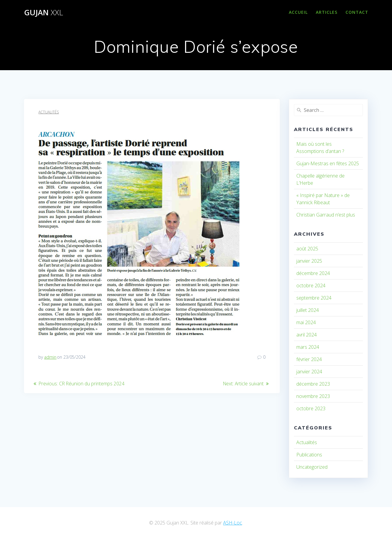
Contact (357, 12)
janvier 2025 (309, 261)
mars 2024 (308, 347)
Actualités (49, 112)
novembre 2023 (313, 396)
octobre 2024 (311, 285)
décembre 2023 (313, 384)
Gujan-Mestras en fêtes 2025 (328, 163)
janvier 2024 (309, 372)
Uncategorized (312, 467)
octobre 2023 (311, 408)
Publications (309, 455)
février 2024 (309, 359)
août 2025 (307, 249)
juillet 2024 (308, 310)
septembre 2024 (314, 298)
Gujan (43, 13)
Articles (327, 12)
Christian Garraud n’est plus (326, 215)
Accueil (298, 12)
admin (50, 357)
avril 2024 (307, 335)
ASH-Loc (233, 523)
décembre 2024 (313, 273)
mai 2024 (306, 322)
